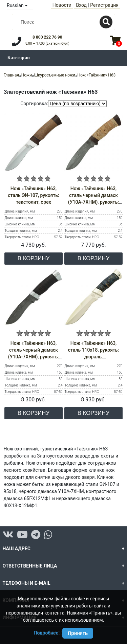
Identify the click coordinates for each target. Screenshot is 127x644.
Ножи (27, 75)
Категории (19, 58)
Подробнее (46, 633)
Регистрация (104, 5)
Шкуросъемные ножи (55, 75)
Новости (62, 5)
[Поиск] (106, 22)
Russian (17, 5)
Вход (81, 5)
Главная (12, 75)
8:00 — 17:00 (47, 43)
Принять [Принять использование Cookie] (78, 633)
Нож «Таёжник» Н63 (97, 75)
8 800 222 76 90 (47, 37)
